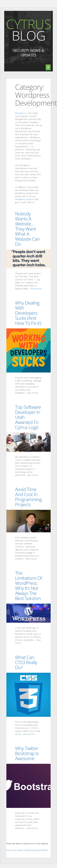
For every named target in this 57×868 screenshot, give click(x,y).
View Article (36, 289)
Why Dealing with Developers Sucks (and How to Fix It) (28, 313)
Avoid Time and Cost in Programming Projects (28, 497)
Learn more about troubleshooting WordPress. (27, 850)
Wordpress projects (25, 199)
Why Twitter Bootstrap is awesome (27, 753)
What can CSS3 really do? (26, 662)
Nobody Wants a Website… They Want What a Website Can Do (27, 229)
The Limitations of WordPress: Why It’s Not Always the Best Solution (28, 585)
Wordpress (20, 113)
